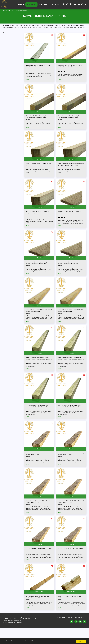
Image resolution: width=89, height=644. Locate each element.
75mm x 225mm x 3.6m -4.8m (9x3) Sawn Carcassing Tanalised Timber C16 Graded (71, 564)
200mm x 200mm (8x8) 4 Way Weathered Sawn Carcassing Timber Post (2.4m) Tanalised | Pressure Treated (71, 418)
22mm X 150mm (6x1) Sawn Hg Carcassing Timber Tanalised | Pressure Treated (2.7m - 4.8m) (38, 272)
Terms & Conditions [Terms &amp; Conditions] (8, 638)
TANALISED (39, 65)
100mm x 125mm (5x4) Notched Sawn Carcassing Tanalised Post (70, 612)
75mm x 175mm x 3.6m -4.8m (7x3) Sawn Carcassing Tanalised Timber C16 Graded (71, 515)
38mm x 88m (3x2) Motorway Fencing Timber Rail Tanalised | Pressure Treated (71, 71)
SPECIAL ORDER (39, 607)
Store (9, 10)
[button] (67, 4)
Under (8, 53)
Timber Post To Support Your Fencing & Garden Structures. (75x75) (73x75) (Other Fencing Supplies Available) (39, 130)
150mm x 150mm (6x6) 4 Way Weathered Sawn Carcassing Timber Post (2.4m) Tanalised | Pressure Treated (71, 369)
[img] (39, 52)
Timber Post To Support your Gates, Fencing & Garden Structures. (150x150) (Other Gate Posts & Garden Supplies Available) (70, 376)
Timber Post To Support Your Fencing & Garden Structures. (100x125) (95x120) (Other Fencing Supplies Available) (38, 178)
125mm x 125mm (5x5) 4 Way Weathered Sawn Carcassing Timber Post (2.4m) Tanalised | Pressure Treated (39, 369)
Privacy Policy (19, 638)
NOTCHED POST (71, 607)
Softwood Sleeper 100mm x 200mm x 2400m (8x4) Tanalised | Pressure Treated (39, 320)
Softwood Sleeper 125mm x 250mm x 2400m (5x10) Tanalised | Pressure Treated (71, 320)
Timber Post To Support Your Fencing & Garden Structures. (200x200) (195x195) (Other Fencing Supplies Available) (38, 229)
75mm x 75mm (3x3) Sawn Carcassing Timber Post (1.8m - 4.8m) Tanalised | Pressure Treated (38, 123)
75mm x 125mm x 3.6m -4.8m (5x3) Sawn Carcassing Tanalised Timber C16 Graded (71, 466)
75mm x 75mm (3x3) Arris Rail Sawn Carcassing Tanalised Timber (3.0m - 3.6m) (37, 613)
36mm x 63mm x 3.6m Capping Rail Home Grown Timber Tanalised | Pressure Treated (39, 71)
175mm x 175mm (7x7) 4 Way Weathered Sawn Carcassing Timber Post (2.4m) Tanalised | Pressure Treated (39, 418)
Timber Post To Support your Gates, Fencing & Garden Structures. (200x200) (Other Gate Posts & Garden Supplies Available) (71, 425)
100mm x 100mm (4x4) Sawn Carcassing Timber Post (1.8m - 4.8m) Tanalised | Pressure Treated (71, 123)
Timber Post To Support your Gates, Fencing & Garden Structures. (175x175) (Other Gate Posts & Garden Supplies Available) (38, 425)
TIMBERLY (28, 74)
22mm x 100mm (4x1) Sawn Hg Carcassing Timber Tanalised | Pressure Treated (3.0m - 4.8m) (70, 220)
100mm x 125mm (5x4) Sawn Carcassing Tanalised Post (39, 171)
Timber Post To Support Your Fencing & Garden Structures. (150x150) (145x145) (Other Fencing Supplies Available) (70, 178)
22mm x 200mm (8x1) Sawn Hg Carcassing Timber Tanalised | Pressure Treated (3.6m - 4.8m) (70, 272)
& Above (8, 60)
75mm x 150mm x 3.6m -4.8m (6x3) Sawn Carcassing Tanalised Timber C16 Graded (39, 515)
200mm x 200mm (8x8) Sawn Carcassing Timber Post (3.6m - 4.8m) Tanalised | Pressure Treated (39, 220)
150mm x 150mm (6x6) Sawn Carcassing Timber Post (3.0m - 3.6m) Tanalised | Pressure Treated (71, 171)
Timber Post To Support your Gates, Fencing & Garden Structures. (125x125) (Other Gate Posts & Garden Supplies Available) (38, 376)
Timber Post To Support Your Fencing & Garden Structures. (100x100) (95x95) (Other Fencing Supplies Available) (70, 130)
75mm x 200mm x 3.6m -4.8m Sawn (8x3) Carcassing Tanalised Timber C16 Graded (39, 564)
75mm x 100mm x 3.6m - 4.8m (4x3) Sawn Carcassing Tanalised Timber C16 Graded (39, 466)
